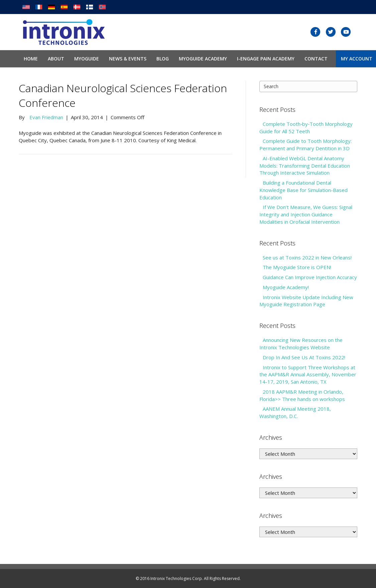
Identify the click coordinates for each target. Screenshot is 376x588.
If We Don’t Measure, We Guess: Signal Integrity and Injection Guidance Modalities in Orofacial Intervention (306, 214)
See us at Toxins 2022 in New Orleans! (307, 257)
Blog (163, 59)
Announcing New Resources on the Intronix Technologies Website (301, 344)
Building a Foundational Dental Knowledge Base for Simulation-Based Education (303, 190)
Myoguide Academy (203, 59)
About (56, 59)
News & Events (128, 59)
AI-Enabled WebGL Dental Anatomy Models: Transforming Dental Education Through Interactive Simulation (305, 166)
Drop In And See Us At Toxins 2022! (304, 357)
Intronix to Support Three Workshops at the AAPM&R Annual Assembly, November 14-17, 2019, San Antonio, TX (308, 375)
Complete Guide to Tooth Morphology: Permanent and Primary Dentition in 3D (305, 145)
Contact (316, 59)
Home (31, 59)
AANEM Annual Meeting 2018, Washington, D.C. (295, 412)
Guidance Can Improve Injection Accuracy (310, 277)
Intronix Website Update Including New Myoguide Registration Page (306, 301)
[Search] (308, 86)
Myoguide (87, 59)
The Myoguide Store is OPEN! (297, 267)
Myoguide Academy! (286, 287)
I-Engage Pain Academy (266, 59)
